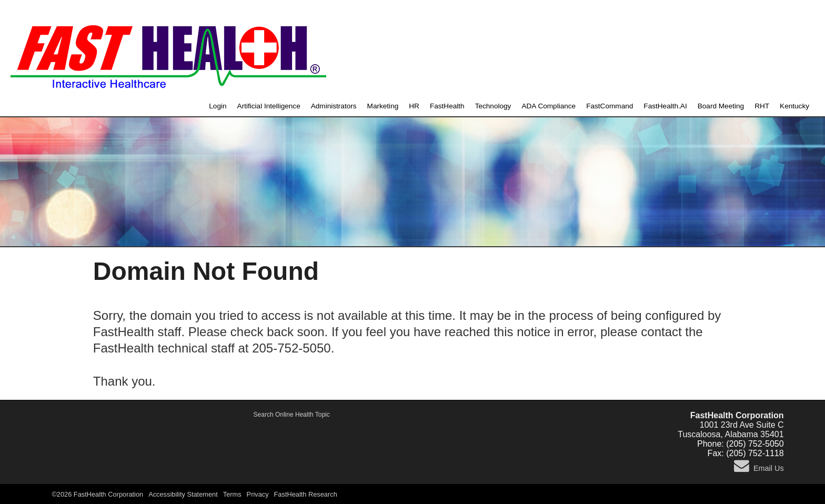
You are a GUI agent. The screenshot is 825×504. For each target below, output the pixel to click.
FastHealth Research (306, 494)
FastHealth (447, 106)
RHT (762, 106)
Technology (493, 106)
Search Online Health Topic (292, 415)
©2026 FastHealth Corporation (97, 494)
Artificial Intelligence (269, 106)
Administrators (334, 106)
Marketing (383, 106)
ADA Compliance (549, 106)
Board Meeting (721, 106)
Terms (232, 494)
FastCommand (610, 106)
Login (218, 106)
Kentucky (794, 106)
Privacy (258, 494)
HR (414, 106)
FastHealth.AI (665, 106)
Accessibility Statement (183, 494)
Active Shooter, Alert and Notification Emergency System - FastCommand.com (292, 424)
